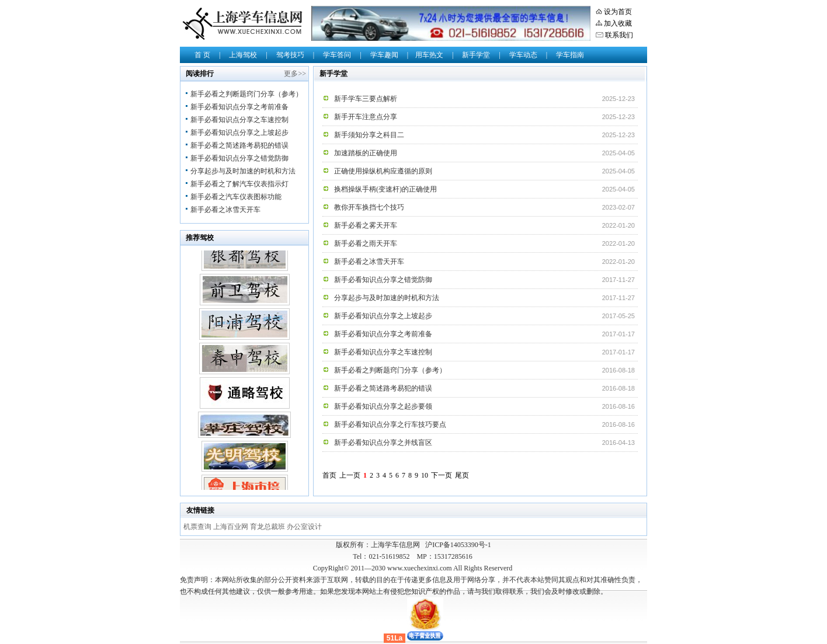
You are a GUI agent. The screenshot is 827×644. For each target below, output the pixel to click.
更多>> (295, 74)
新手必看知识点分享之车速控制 (239, 120)
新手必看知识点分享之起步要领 (383, 406)
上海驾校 (243, 55)
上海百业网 (232, 527)
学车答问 (337, 55)
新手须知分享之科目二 (369, 135)
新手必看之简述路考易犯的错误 (239, 145)
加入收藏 (618, 23)
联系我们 (619, 35)
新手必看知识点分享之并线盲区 (383, 443)
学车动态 (523, 55)
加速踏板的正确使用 (366, 153)
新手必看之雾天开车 (366, 225)
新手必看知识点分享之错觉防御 (239, 158)
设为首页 (618, 12)
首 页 (202, 55)
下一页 (442, 475)
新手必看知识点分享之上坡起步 (239, 133)
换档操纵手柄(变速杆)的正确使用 (385, 189)
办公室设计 (304, 527)
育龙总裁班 (268, 527)
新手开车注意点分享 (366, 117)
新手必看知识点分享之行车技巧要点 (390, 424)
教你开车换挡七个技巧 (369, 207)
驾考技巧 (290, 55)
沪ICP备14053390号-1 (458, 545)
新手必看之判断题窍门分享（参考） (246, 94)
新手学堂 (476, 55)
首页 (329, 475)
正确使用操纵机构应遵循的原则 (383, 171)
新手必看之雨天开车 (366, 243)
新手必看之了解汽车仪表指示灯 (239, 184)
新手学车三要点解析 (366, 99)
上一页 (350, 475)
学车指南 (570, 55)
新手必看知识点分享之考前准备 (239, 107)
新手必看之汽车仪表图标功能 (236, 197)
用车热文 (429, 55)
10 (425, 475)
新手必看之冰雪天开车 (225, 210)
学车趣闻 (384, 55)
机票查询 (198, 527)
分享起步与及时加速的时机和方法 (243, 171)
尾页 (462, 475)
